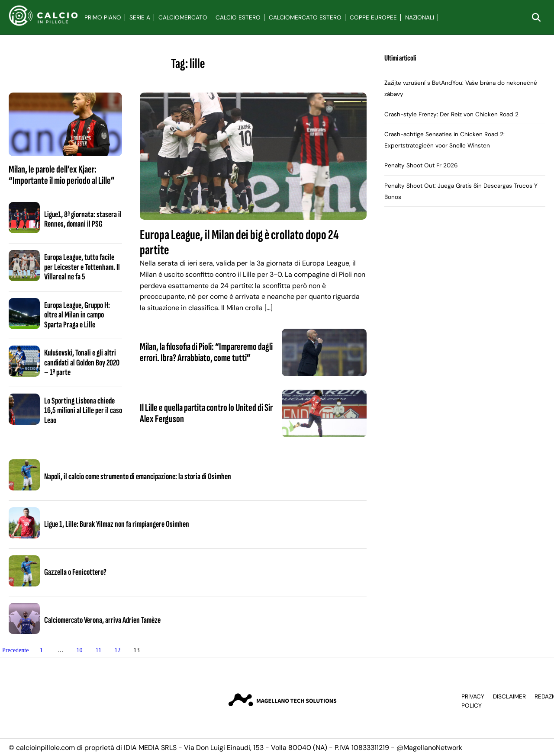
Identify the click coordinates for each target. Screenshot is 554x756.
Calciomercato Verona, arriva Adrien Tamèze (102, 620)
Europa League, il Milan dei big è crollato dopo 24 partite (239, 243)
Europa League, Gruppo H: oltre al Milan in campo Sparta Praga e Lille (77, 315)
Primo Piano (103, 18)
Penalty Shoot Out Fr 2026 (421, 165)
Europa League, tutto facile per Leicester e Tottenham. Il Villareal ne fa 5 (82, 267)
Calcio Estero (238, 18)
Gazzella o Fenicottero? (75, 572)
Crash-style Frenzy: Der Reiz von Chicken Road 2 (451, 114)
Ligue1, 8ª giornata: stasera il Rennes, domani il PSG (83, 219)
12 (117, 650)
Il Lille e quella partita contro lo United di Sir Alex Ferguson (206, 413)
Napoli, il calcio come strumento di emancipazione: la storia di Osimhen (138, 477)
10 (79, 650)
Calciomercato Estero (305, 18)
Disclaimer (509, 697)
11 (98, 650)
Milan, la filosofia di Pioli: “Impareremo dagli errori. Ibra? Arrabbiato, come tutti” (206, 352)
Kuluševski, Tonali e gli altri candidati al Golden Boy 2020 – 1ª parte (82, 363)
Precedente (15, 650)
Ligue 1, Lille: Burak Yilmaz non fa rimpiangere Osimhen (117, 524)
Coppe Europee (373, 18)
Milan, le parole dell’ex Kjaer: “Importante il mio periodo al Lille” (62, 175)
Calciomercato (183, 18)
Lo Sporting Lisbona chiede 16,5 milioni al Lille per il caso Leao (83, 411)
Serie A (140, 18)
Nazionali (420, 18)
